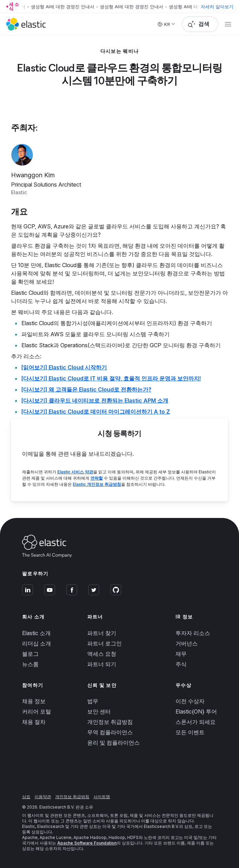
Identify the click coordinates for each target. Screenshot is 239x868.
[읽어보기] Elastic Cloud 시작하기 (64, 367)
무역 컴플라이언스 (110, 732)
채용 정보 (34, 701)
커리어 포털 (37, 711)
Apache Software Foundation (87, 843)
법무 (93, 701)
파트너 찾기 (102, 633)
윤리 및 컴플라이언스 (113, 743)
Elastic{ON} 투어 (196, 711)
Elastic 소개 (36, 633)
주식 (181, 664)
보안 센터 (99, 711)
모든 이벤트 (190, 732)
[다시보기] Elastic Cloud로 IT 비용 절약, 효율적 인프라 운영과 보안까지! (111, 378)
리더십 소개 (37, 643)
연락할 (97, 478)
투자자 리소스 (193, 633)
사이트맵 (102, 797)
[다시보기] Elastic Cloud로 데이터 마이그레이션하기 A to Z (96, 412)
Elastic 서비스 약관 (75, 472)
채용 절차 (34, 722)
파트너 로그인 (104, 643)
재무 (181, 654)
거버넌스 (187, 643)
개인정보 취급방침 (110, 722)
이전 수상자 (190, 701)
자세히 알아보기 (217, 7)
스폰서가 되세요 (196, 722)
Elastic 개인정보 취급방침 (97, 484)
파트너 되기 (102, 664)
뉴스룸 (30, 664)
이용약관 (43, 797)
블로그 (30, 654)
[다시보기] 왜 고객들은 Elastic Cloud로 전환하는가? (86, 389)
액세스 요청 (102, 654)
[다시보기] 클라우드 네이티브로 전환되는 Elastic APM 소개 (95, 400)
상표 (26, 797)
